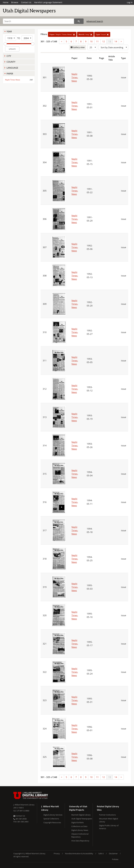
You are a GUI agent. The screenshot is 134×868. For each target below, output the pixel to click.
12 (104, 41)
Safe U (101, 853)
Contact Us (26, 2)
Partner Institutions (107, 815)
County (11, 62)
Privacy (57, 853)
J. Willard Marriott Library (24, 805)
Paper (10, 74)
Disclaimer (113, 853)
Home (6, 2)
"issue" (102, 34)
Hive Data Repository (80, 841)
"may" (85, 34)
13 (110, 41)
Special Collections (51, 819)
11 (97, 41)
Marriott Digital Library (81, 815)
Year (9, 31)
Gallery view (79, 47)
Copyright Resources (52, 822)
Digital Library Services (53, 815)
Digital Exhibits (78, 822)
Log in (130, 2)
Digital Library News (80, 830)
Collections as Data (79, 826)
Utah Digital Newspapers (82, 819)
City (9, 56)
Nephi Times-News (13, 80)
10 (91, 41)
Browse (15, 2)
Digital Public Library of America (109, 827)
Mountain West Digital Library (109, 820)
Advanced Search (95, 21)
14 (116, 41)
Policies (115, 859)
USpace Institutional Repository (80, 835)
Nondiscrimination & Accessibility (79, 853)
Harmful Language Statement (48, 2)
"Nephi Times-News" (62, 34)
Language (12, 68)
